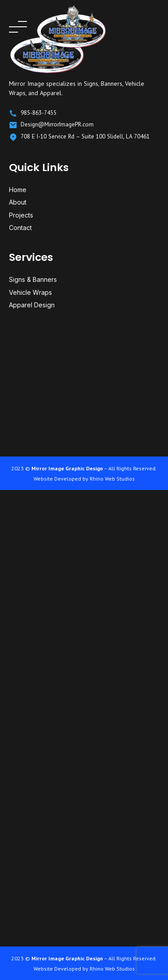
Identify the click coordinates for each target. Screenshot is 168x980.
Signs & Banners (33, 279)
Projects (21, 215)
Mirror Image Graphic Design (67, 468)
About (18, 202)
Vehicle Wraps (30, 292)
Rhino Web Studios (112, 479)
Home (18, 190)
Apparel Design (32, 305)
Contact (20, 228)
